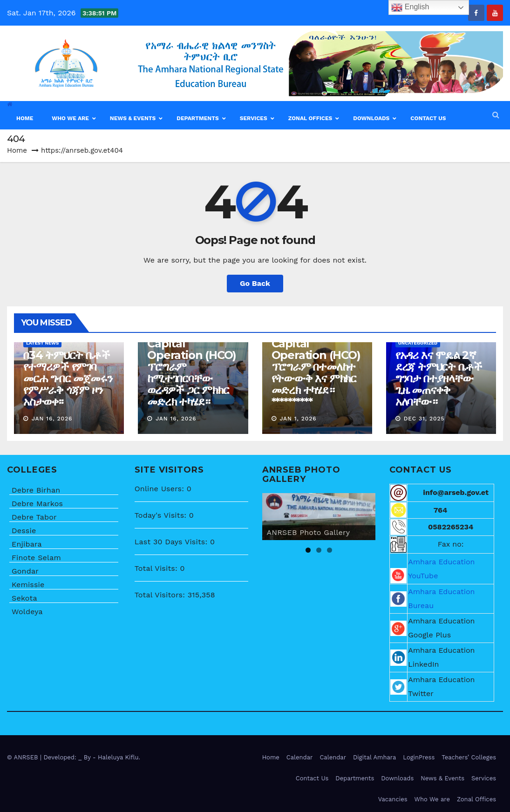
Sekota (24, 598)
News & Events (442, 778)
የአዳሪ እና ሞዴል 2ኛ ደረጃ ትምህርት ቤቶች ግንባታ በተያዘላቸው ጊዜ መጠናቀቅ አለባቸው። (439, 378)
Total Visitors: (161, 595)
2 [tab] (319, 550)
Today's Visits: (162, 515)
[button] (496, 115)
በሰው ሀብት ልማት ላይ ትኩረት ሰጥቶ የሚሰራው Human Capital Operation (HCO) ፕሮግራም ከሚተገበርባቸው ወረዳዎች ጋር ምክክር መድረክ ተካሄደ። (192, 355)
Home (17, 150)
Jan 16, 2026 (52, 419)
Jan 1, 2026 (298, 419)
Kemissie (28, 585)
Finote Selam (36, 558)
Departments (355, 778)
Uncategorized (418, 343)
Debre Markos (37, 504)
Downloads (397, 778)
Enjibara (27, 544)
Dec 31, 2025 (424, 419)
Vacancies (393, 799)
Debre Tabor (34, 517)
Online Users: (161, 489)
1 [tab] (308, 550)
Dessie (24, 531)
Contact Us (312, 778)
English (410, 7)
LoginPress (419, 757)
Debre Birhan (36, 490)
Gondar (25, 571)
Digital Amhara (374, 757)
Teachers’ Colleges (469, 757)
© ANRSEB (24, 757)
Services (484, 778)
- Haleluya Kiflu (116, 757)
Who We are (432, 799)
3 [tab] (330, 550)
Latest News (42, 343)
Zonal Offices (476, 799)
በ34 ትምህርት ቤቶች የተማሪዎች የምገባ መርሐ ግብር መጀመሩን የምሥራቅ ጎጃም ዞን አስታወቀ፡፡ (68, 378)
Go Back (255, 283)
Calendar (300, 757)
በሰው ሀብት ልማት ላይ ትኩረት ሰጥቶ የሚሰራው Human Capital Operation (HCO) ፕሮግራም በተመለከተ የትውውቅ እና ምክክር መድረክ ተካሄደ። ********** (316, 355)
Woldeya (27, 612)
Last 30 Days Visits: (172, 542)
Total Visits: (157, 568)
